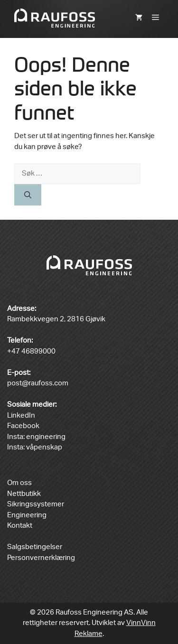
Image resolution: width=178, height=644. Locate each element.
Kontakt (20, 526)
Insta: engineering (36, 437)
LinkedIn (21, 415)
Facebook (23, 426)
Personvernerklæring (41, 558)
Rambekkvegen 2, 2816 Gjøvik (56, 319)
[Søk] (28, 195)
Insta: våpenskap (35, 447)
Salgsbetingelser (35, 547)
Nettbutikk (24, 494)
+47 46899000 (31, 351)
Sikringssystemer (36, 504)
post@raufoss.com (38, 383)
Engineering (27, 515)
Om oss (19, 483)
